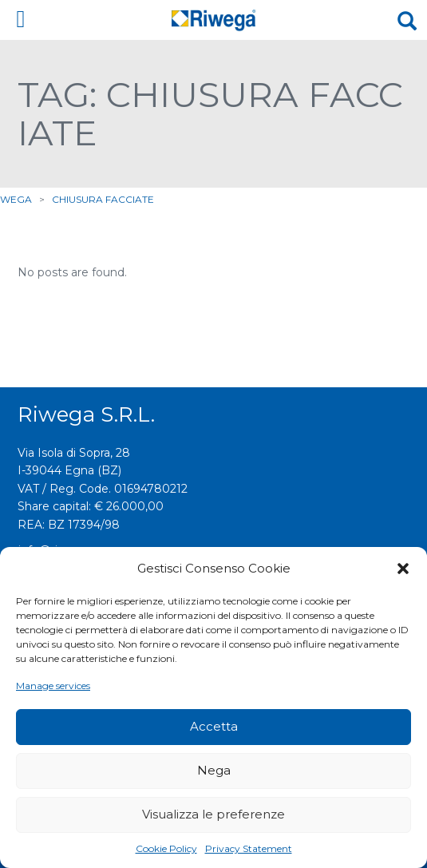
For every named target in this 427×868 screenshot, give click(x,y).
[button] (403, 569)
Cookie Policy (166, 848)
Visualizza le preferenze (213, 814)
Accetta (214, 726)
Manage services (53, 686)
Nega (214, 770)
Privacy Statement (249, 848)
